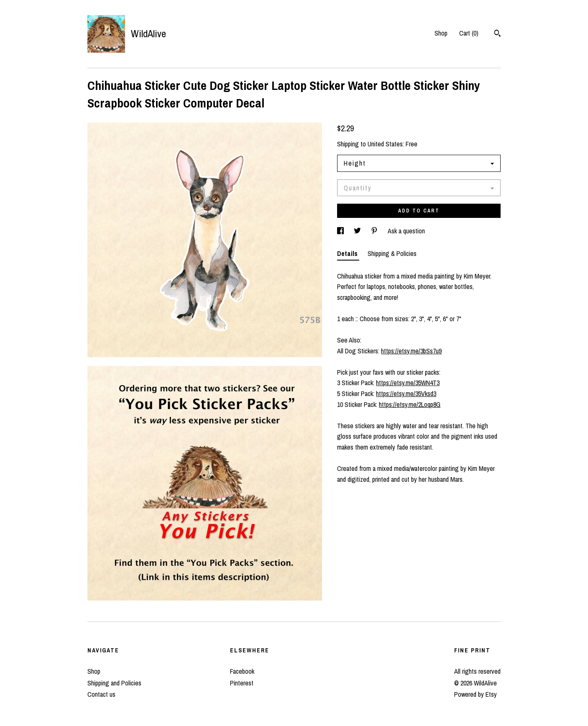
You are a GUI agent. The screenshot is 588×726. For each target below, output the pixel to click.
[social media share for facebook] (341, 231)
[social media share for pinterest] (375, 231)
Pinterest (242, 683)
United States (385, 144)
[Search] (497, 34)
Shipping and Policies (114, 683)
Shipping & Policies (392, 253)
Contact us (101, 694)
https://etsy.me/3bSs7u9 (411, 351)
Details (348, 253)
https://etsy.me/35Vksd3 (406, 394)
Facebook (242, 671)
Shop (441, 33)
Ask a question (406, 231)
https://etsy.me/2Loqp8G (410, 404)
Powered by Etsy (476, 694)
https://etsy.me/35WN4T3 (408, 383)
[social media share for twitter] (358, 231)
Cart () (469, 33)
